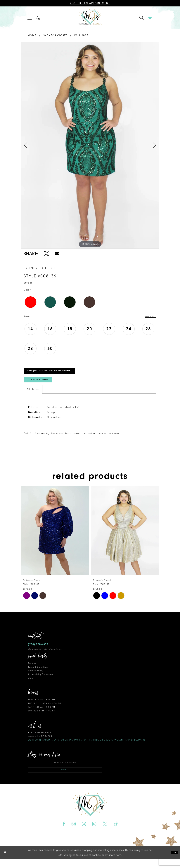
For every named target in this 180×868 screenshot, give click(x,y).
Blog (30, 683)
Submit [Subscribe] (65, 778)
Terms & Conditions (38, 672)
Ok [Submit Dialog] (174, 861)
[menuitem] (30, 18)
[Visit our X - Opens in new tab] (105, 833)
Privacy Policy (36, 676)
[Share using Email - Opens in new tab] (57, 254)
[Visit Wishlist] (150, 18)
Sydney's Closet (55, 35)
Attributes (33, 394)
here (119, 864)
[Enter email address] (65, 769)
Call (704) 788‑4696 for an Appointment (57, 373)
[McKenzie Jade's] (90, 18)
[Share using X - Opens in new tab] (47, 254)
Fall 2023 (81, 35)
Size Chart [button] (149, 317)
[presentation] (55, 536)
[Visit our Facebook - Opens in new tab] (64, 833)
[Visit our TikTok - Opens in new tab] (115, 833)
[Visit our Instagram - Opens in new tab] (74, 833)
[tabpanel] (90, 145)
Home (32, 35)
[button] (30, 18)
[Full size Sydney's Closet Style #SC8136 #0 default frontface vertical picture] (90, 145)
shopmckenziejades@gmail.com (45, 654)
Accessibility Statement (41, 679)
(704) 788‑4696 (38, 649)
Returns (32, 668)
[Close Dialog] (6, 861)
